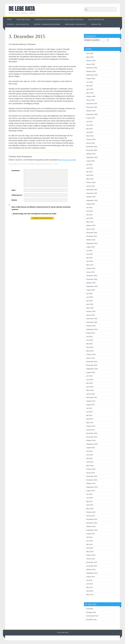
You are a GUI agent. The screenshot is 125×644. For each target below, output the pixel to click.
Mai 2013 (89, 587)
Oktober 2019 (91, 326)
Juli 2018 (89, 376)
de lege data (22, 9)
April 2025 (90, 89)
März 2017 (90, 423)
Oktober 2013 (91, 569)
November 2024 (92, 107)
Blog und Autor (23, 20)
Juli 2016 (89, 451)
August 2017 (91, 405)
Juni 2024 (90, 125)
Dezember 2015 (92, 476)
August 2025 (91, 79)
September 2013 (92, 573)
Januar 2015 (91, 516)
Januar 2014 (91, 559)
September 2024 (92, 114)
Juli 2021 (89, 251)
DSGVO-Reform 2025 (96, 20)
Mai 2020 (89, 301)
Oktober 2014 (91, 526)
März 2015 (90, 509)
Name (14, 190)
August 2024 (91, 118)
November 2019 (92, 322)
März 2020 (90, 308)
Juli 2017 (89, 408)
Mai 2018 (89, 383)
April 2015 (90, 505)
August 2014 (91, 534)
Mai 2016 (89, 458)
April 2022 (90, 218)
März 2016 (90, 466)
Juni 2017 (90, 412)
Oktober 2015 (91, 483)
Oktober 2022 (91, 197)
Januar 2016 (91, 473)
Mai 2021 (89, 258)
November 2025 (92, 68)
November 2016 (92, 437)
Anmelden (90, 609)
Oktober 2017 (91, 401)
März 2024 (90, 136)
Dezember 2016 (92, 433)
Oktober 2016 (91, 440)
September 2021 (92, 243)
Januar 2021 (91, 272)
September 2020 (92, 286)
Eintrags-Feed (91, 612)
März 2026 (90, 57)
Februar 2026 (91, 61)
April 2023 (90, 175)
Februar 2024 (91, 139)
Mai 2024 (89, 129)
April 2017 (90, 419)
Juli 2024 (89, 122)
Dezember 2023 (92, 147)
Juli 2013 (89, 580)
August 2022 (91, 204)
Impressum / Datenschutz (76, 24)
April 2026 (90, 53)
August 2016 (91, 448)
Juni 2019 (90, 340)
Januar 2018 (91, 394)
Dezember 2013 (92, 562)
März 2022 (90, 222)
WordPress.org (91, 620)
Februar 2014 (91, 555)
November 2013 (92, 566)
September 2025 (92, 75)
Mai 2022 (89, 215)
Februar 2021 (91, 268)
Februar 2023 (91, 182)
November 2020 (92, 279)
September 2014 (92, 530)
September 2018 (92, 369)
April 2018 (90, 387)
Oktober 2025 (91, 71)
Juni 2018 (90, 380)
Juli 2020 (89, 294)
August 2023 (91, 161)
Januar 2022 (91, 229)
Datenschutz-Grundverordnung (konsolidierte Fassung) (59, 20)
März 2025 (90, 93)
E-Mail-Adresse (17, 195)
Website (14, 200)
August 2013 (91, 577)
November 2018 (92, 365)
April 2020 (90, 304)
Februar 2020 (91, 311)
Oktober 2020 (91, 283)
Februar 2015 (91, 512)
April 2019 (90, 347)
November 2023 (92, 150)
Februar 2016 (91, 469)
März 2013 (90, 595)
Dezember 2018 (92, 362)
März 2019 (90, 351)
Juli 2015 (89, 494)
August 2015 (91, 491)
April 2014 (90, 548)
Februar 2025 (91, 96)
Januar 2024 (91, 143)
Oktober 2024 (91, 111)
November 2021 (92, 236)
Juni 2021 (90, 254)
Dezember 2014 (92, 519)
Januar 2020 (91, 315)
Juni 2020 (90, 297)
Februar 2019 (91, 354)
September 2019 (92, 329)
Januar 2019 (91, 358)
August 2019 (91, 333)
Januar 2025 (91, 100)
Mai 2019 (89, 344)
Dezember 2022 (92, 190)
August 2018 (91, 372)
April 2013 (90, 591)
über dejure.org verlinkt (67, 160)
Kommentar (16, 171)
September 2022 (92, 200)
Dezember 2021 (92, 233)
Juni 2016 (90, 455)
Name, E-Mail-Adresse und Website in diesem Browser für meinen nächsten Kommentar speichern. (41, 208)
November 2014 (92, 523)
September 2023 (92, 157)
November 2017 (92, 397)
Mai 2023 (89, 172)
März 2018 (90, 390)
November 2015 (92, 480)
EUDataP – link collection (18, 24)
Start (9, 20)
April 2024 (90, 132)
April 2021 (90, 261)
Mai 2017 (89, 415)
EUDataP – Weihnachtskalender (47, 24)
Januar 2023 (91, 186)
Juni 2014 (90, 541)
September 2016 (92, 444)
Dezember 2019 (92, 319)
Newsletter (96, 24)
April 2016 (90, 462)
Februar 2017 (91, 426)
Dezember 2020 (92, 276)
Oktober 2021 (91, 240)
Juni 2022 (90, 211)
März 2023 (90, 179)
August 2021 (91, 247)
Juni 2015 (90, 498)
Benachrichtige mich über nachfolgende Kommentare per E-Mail (34, 214)
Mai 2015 (89, 501)
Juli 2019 (89, 337)
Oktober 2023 (91, 154)
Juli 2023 (89, 165)
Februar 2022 (91, 225)
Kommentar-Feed (92, 616)
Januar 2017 (91, 430)
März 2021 (90, 265)
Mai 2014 (89, 544)
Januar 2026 (91, 64)
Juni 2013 (90, 584)
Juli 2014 (89, 537)
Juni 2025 (90, 82)
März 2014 (90, 552)
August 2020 (91, 290)
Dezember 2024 (92, 104)
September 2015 (92, 487)
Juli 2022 (89, 208)
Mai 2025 (89, 86)
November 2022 (92, 193)
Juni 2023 (90, 168)
